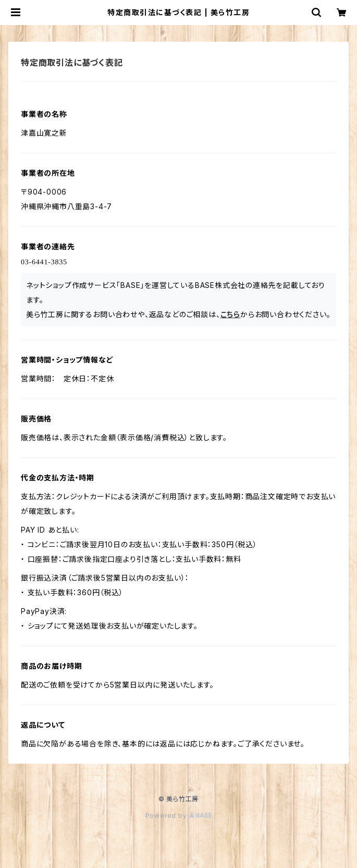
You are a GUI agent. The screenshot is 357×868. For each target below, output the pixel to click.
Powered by (179, 816)
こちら (230, 314)
